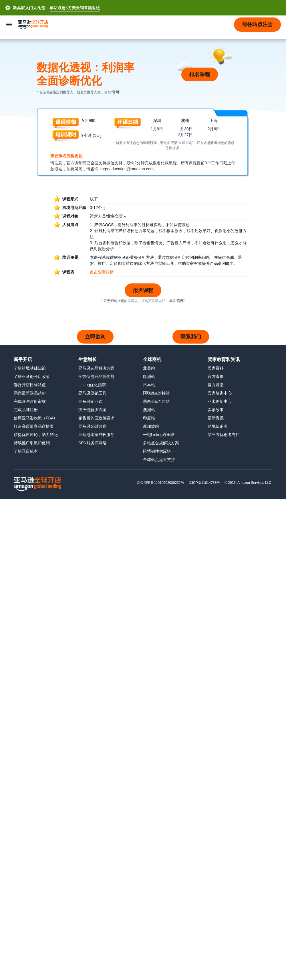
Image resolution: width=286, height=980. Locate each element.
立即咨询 (95, 337)
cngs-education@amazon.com (127, 169)
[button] (257, 25)
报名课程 (200, 74)
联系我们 (191, 337)
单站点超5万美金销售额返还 (75, 8)
